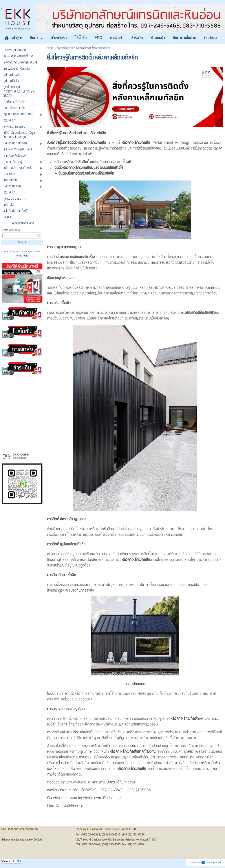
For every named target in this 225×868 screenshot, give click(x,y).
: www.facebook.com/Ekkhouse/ (94, 798)
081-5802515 (84, 790)
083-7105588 (139, 790)
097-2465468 (112, 790)
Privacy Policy (22, 256)
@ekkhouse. (74, 806)
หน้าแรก (50, 48)
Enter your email (11, 230)
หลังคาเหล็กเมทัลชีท (65, 48)
